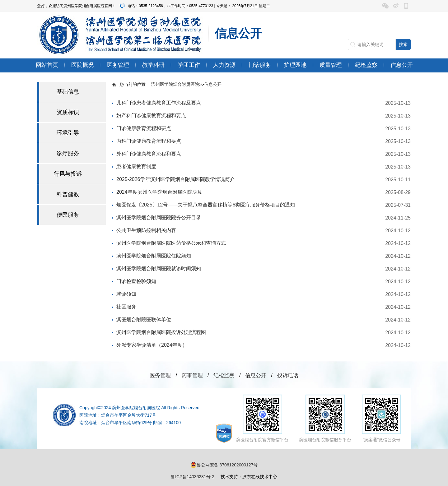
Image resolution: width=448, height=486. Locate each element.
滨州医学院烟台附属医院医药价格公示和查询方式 (171, 243)
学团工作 (189, 65)
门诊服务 (260, 65)
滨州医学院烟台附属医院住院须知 (154, 256)
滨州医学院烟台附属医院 (175, 84)
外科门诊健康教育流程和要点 (149, 154)
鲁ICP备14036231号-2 (193, 477)
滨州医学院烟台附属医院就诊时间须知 (159, 268)
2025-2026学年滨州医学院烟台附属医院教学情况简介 (176, 179)
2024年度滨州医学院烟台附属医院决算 (159, 192)
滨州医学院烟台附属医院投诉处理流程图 (161, 332)
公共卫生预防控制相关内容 (146, 230)
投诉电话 (288, 375)
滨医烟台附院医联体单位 (144, 319)
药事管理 (192, 375)
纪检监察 (366, 65)
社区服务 (126, 307)
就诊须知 (126, 294)
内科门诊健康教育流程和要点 (149, 141)
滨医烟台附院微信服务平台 (325, 418)
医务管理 (118, 65)
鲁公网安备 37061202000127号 (224, 465)
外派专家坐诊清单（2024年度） (152, 345)
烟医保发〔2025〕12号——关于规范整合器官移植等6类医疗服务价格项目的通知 (206, 205)
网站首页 (47, 65)
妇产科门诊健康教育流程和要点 (151, 116)
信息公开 (402, 65)
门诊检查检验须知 (136, 281)
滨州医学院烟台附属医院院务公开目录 (159, 218)
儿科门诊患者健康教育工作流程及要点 (159, 103)
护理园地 (295, 65)
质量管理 (331, 65)
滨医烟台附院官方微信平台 (262, 418)
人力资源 (224, 65)
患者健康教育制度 (136, 167)
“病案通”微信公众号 (382, 418)
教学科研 (153, 65)
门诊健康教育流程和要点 (144, 128)
